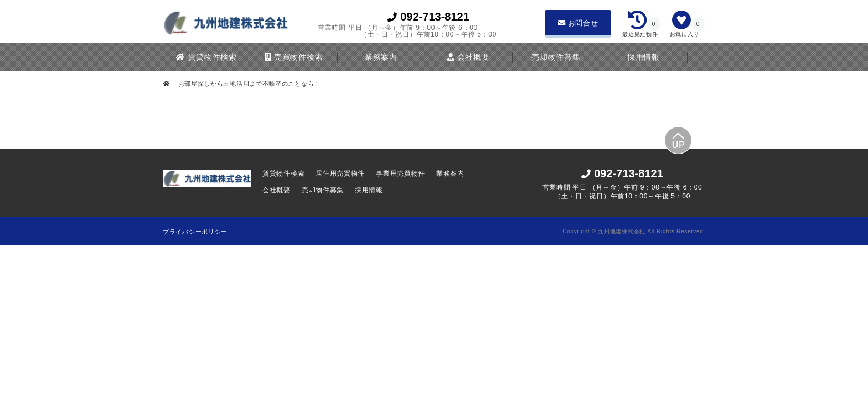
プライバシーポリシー (195, 232)
